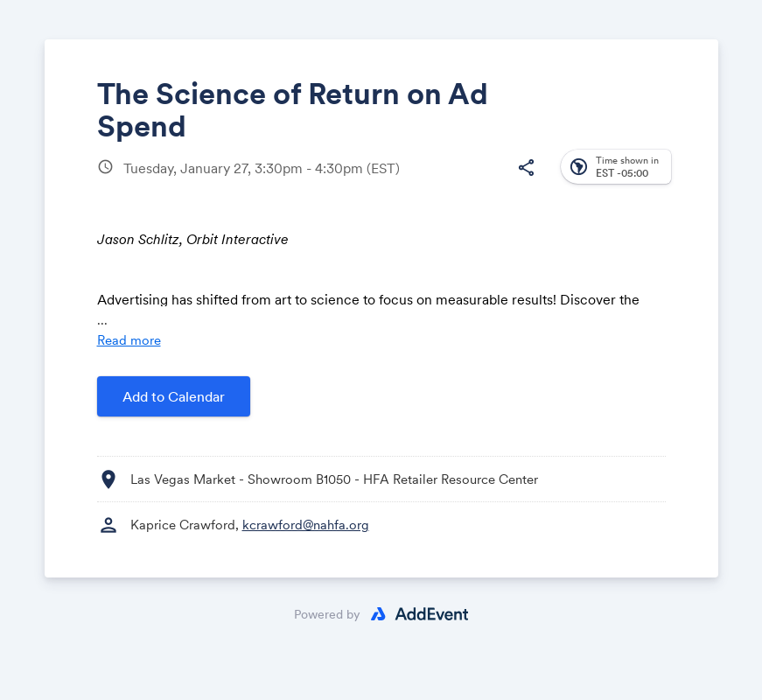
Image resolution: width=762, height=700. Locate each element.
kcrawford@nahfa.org (306, 525)
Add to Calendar (174, 396)
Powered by (327, 614)
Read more (129, 340)
